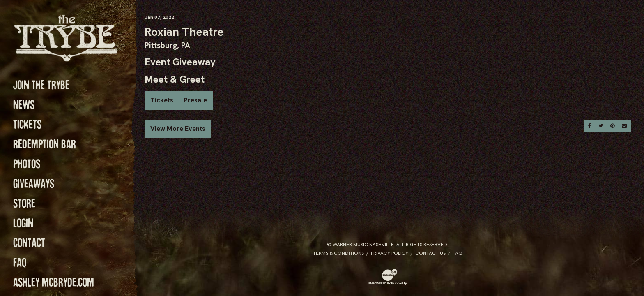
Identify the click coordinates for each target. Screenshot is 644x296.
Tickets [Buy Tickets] (162, 100)
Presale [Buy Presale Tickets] (195, 100)
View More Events (178, 128)
